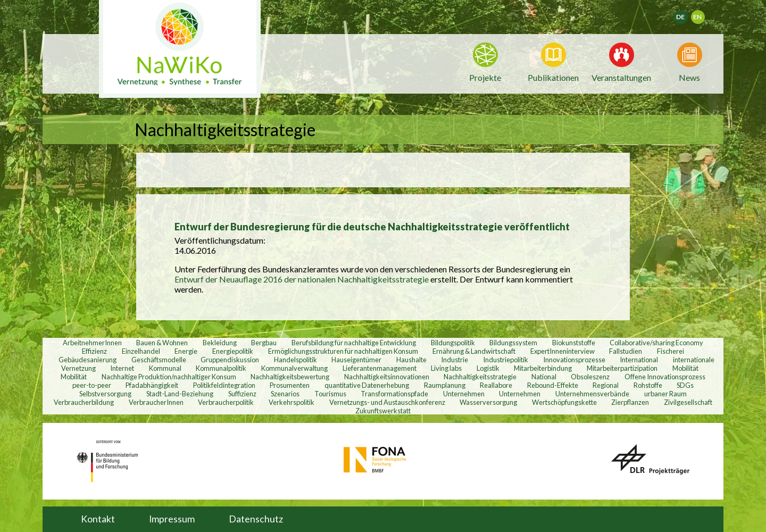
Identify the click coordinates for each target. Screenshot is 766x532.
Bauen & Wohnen (162, 342)
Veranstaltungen (621, 77)
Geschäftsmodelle (159, 359)
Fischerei (671, 351)
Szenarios (285, 393)
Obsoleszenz (590, 376)
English (702, 14)
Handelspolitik (295, 359)
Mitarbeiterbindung (543, 368)
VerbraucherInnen (156, 402)
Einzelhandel (141, 351)
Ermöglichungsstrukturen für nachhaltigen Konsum (343, 351)
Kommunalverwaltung (294, 368)
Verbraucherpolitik (226, 402)
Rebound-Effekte (553, 385)
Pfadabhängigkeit (152, 385)
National (544, 376)
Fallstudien (626, 351)
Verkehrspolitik (292, 402)
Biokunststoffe (574, 342)
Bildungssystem (513, 342)
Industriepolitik (506, 359)
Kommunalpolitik (221, 368)
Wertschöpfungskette (564, 402)
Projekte (485, 77)
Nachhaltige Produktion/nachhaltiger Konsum (169, 376)
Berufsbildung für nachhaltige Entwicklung (354, 342)
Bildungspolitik (453, 342)
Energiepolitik (233, 351)
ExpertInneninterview (563, 351)
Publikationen (553, 77)
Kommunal (165, 368)
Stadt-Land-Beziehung (180, 393)
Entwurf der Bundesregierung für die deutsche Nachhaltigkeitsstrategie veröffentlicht (372, 227)
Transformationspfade (394, 393)
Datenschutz (256, 519)
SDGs (685, 385)
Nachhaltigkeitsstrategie (480, 376)
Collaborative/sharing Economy (656, 342)
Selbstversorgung (105, 393)
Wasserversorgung (488, 402)
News (689, 77)
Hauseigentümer (356, 359)
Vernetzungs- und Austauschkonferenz (387, 402)
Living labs (446, 368)
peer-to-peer (92, 385)
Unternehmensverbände (592, 393)
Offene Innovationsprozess (665, 376)
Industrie (455, 359)
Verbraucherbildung (84, 402)
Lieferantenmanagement (380, 368)
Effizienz (94, 351)
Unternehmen (464, 393)
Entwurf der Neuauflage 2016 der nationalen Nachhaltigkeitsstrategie (302, 279)
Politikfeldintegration (224, 385)
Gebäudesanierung (88, 359)
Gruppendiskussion (230, 359)
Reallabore (496, 385)
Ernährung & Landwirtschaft (474, 351)
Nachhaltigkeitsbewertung (290, 376)
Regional (606, 385)
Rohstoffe (648, 385)
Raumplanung (445, 385)
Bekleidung (220, 342)
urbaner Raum (665, 393)
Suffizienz (242, 393)
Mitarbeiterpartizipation (622, 368)
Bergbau (264, 342)
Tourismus (330, 393)
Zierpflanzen (630, 402)
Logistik (488, 368)
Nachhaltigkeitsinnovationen (387, 376)
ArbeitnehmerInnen (92, 342)
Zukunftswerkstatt (383, 410)
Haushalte (411, 359)
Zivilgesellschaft (688, 402)
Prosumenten (290, 385)
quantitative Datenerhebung (367, 385)
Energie (186, 351)
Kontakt (98, 519)
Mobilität (685, 368)
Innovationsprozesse (574, 359)
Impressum (172, 519)
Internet (122, 368)
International (639, 359)
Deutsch (688, 14)
